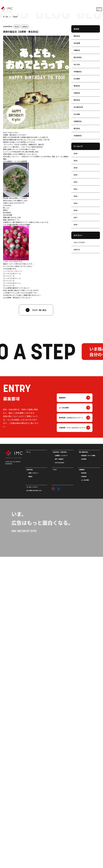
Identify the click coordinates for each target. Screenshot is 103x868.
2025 (75, 161)
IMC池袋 (77, 114)
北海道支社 (78, 136)
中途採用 (84, 476)
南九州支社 (78, 57)
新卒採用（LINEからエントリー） (71, 418)
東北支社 (17, 27)
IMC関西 (77, 79)
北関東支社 (25, 27)
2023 (75, 175)
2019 (75, 203)
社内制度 (84, 459)
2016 (75, 225)
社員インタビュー (34, 473)
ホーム (28, 452)
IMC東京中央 (78, 107)
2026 (75, 153)
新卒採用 (84, 473)
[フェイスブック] (59, 488)
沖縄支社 (77, 50)
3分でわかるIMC (60, 463)
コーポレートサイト (32, 487)
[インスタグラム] (53, 488)
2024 (75, 168)
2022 (75, 182)
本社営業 (77, 43)
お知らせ (77, 250)
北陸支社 (77, 93)
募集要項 (62, 398)
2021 (75, 189)
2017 (75, 217)
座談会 (30, 476)
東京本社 (77, 100)
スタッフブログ (79, 242)
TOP (7, 17)
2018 (75, 210)
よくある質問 (64, 408)
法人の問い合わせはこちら (34, 490)
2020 (75, 196)
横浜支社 (77, 36)
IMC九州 (77, 64)
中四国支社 (78, 72)
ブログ (55, 470)
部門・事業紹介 (59, 459)
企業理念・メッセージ (61, 455)
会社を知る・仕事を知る (60, 452)
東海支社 (77, 86)
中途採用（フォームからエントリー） (73, 428)
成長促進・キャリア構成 (88, 455)
